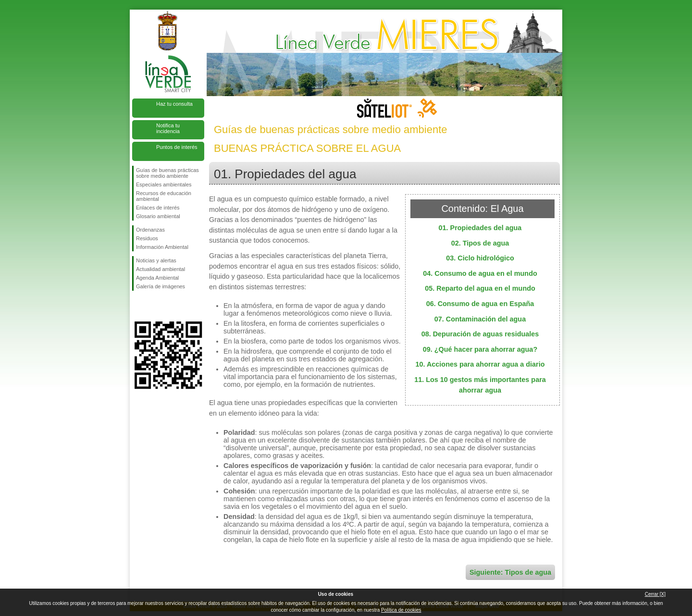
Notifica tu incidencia (168, 128)
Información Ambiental (162, 247)
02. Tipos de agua (480, 243)
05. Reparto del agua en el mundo (480, 288)
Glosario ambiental (158, 216)
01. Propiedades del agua (480, 228)
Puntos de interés (177, 147)
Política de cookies (401, 610)
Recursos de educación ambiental (164, 196)
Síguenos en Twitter (154, 306)
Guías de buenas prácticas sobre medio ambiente (167, 173)
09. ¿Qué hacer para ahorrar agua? (480, 349)
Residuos (147, 238)
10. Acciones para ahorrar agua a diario (480, 364)
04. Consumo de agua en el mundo (480, 273)
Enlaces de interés (158, 208)
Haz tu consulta (174, 104)
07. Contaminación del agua (480, 319)
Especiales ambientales (164, 185)
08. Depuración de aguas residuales (480, 334)
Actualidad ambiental (161, 269)
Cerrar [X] (655, 594)
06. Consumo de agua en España (480, 304)
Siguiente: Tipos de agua (510, 572)
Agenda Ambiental (157, 278)
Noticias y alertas (156, 260)
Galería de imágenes (161, 286)
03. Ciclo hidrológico (480, 258)
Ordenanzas (150, 230)
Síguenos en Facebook (138, 306)
